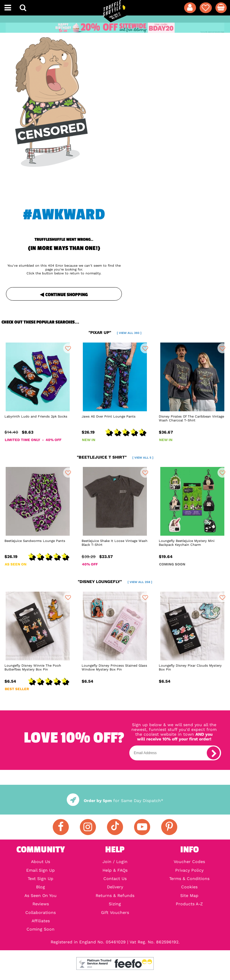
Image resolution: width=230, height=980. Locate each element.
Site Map (189, 895)
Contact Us (115, 879)
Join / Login (115, 862)
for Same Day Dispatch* (115, 801)
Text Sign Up (41, 879)
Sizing (115, 904)
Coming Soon (41, 929)
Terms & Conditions (189, 879)
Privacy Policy (189, 870)
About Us (41, 862)
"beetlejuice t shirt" (115, 457)
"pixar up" (115, 332)
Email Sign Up (41, 870)
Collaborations (41, 912)
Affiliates (41, 921)
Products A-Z (189, 904)
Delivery (115, 887)
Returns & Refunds (115, 895)
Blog (41, 887)
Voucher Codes (189, 862)
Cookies (189, 887)
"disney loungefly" (115, 582)
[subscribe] (213, 753)
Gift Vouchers (115, 912)
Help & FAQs (115, 870)
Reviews (41, 904)
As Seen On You (41, 895)
